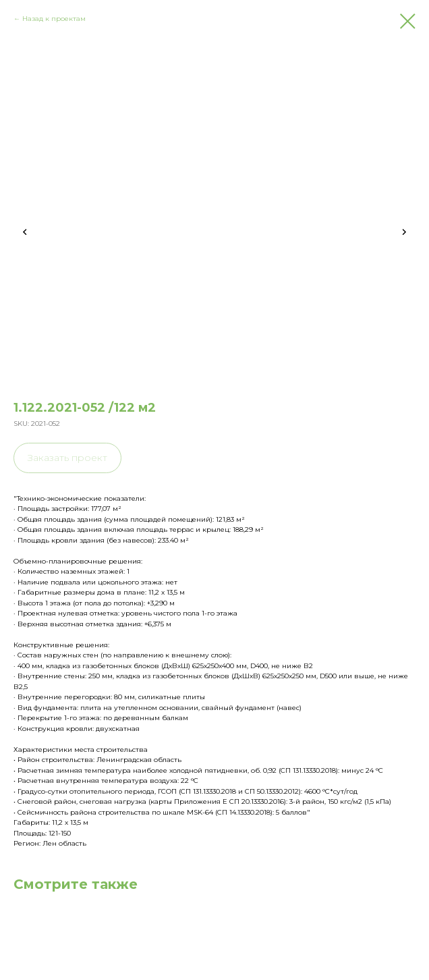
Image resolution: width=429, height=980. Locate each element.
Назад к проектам (54, 19)
